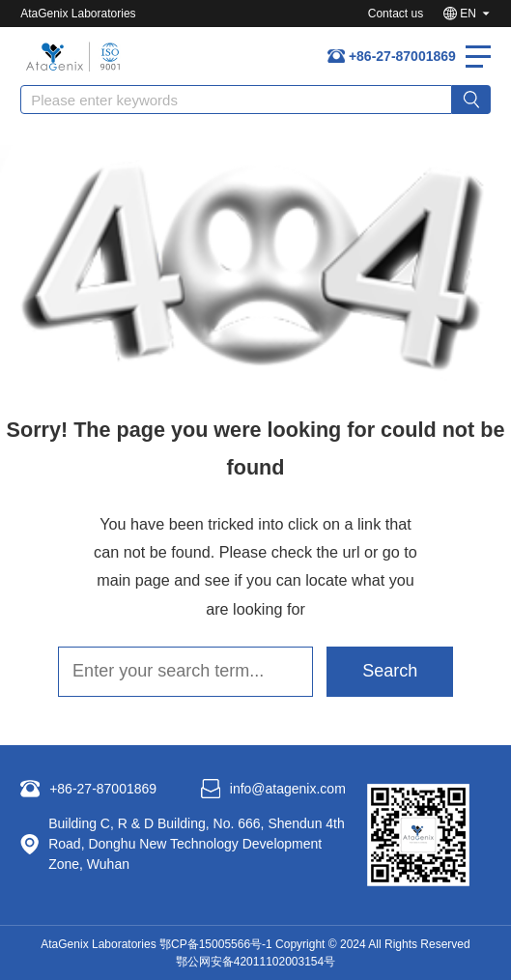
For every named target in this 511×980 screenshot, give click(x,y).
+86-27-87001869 (402, 56)
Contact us (396, 14)
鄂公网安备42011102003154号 (255, 962)
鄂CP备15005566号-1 (216, 944)
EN (468, 14)
